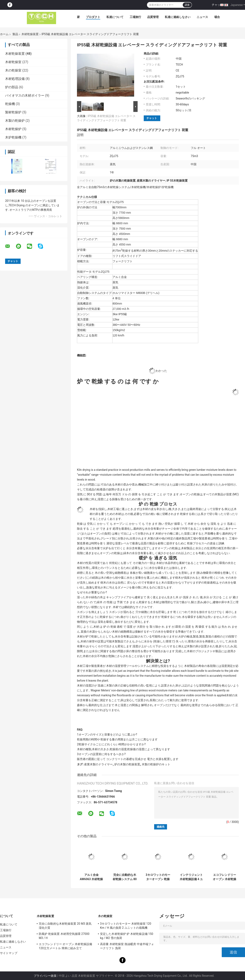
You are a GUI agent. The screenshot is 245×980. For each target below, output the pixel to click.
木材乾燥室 (13, 62)
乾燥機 (10, 104)
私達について (115, 17)
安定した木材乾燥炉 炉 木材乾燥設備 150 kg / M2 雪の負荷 (127, 936)
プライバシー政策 (45, 976)
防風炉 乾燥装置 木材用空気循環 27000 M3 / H (64, 936)
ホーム (4, 34)
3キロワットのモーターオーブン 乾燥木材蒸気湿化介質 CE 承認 (158, 877)
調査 (187, 5)
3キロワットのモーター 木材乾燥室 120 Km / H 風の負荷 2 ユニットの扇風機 (126, 926)
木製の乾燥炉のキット (156, 764)
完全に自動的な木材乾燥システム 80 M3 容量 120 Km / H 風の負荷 (125, 877)
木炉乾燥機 (13, 137)
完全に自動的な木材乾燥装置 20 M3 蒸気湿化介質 (65, 926)
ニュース (202, 17)
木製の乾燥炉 (15, 121)
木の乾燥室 (13, 70)
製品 (15, 34)
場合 (217, 17)
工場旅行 (135, 17)
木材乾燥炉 (13, 129)
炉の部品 (12, 87)
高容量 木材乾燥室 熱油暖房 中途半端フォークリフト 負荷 (127, 946)
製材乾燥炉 (13, 112)
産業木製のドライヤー (98, 764)
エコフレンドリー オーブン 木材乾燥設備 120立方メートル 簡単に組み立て (224, 877)
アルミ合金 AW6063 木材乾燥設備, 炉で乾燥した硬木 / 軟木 (91, 877)
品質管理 (153, 17)
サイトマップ (9, 953)
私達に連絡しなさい (178, 17)
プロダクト (93, 17)
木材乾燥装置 (30, 34)
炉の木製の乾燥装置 (127, 764)
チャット (217, 5)
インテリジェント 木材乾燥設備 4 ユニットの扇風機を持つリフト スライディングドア (191, 877)
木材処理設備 (15, 79)
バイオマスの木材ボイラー (25, 95)
